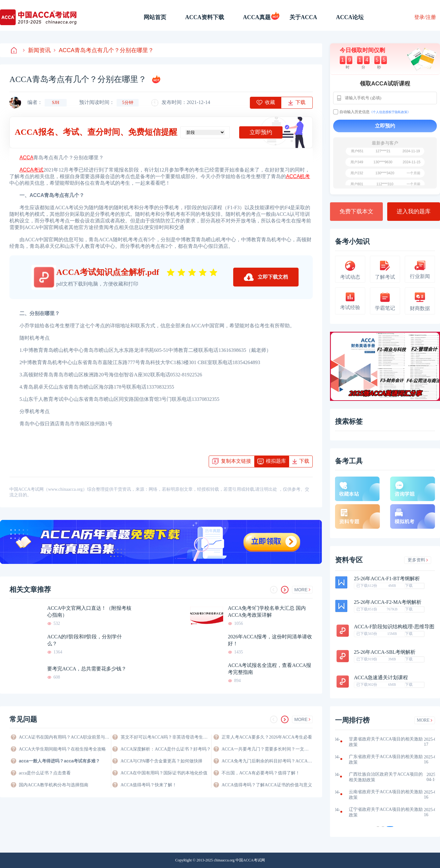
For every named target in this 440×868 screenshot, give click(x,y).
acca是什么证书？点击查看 (45, 773)
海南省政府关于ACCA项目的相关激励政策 (378, 812)
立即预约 (261, 132)
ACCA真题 (257, 17)
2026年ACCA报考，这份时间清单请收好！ (270, 640)
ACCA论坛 (350, 17)
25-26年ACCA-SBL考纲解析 (385, 652)
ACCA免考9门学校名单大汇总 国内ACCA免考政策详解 (267, 611)
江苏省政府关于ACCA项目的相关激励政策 (378, 742)
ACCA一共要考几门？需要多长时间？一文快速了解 (267, 749)
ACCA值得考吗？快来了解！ (149, 785)
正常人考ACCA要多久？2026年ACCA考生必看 (267, 737)
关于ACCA (303, 17)
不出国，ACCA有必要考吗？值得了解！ (261, 773)
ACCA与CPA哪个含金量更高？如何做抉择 (162, 761)
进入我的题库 (414, 211)
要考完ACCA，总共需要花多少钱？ (87, 669)
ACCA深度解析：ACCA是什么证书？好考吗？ (166, 749)
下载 (409, 586)
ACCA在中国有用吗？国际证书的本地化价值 (164, 773)
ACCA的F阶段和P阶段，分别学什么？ (85, 640)
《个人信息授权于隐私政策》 (390, 112)
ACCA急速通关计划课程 (381, 678)
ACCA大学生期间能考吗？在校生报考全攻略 (62, 749)
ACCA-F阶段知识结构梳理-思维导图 (394, 627)
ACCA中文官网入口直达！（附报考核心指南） (89, 611)
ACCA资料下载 (205, 17)
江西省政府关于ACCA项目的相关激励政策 (378, 777)
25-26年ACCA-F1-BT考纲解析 (387, 579)
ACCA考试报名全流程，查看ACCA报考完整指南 (269, 669)
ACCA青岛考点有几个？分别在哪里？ (104, 50)
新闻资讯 (37, 50)
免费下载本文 (356, 211)
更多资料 (418, 560)
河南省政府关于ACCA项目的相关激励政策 (378, 795)
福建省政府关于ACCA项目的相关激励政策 (378, 759)
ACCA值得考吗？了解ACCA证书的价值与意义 (267, 785)
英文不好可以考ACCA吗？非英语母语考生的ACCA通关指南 (166, 737)
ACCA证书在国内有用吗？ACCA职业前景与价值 (64, 737)
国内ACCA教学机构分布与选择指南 (54, 785)
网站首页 (155, 17)
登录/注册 (425, 17)
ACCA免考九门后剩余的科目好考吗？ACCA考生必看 (267, 761)
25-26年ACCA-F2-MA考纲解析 (388, 602)
